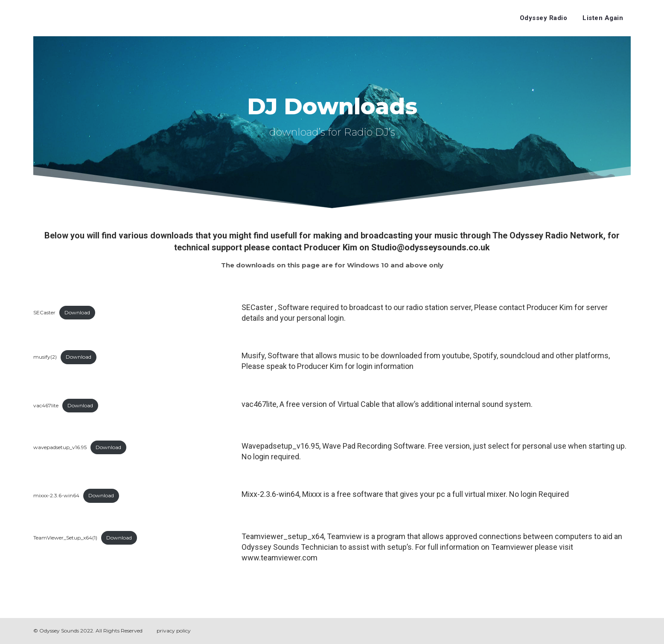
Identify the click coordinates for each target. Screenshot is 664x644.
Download (77, 312)
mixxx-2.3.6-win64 (56, 495)
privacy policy (174, 631)
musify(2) (45, 357)
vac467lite (46, 405)
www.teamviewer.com (280, 558)
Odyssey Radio (544, 18)
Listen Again (603, 18)
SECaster (44, 312)
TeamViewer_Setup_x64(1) (65, 538)
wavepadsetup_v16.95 (60, 447)
